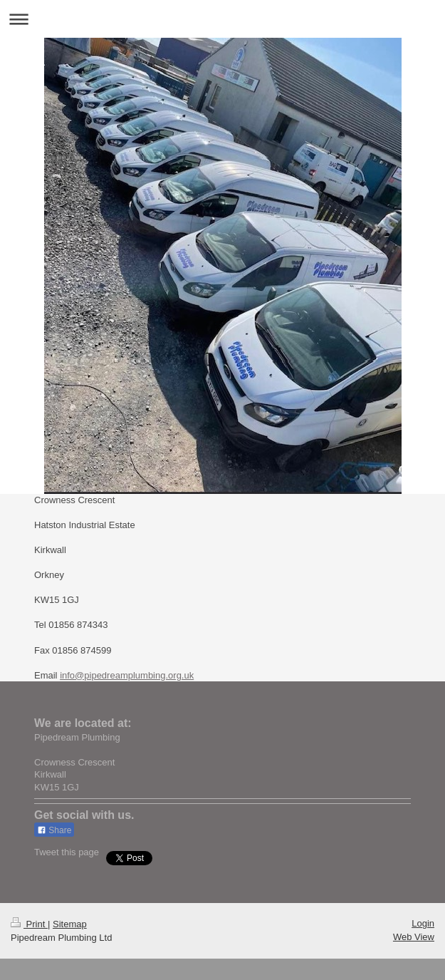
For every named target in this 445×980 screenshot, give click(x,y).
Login (423, 923)
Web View (414, 937)
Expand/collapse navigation (222, 19)
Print (29, 924)
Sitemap (70, 924)
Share (54, 830)
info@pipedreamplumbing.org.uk (127, 675)
